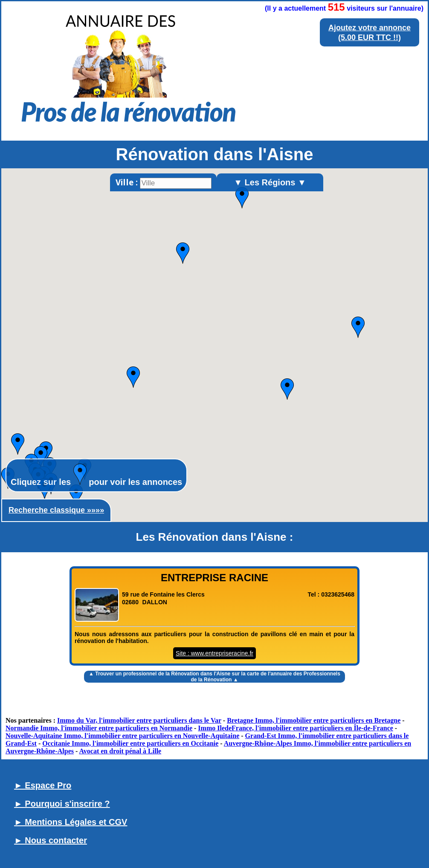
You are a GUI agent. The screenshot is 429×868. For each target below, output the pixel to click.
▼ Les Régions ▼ (270, 182)
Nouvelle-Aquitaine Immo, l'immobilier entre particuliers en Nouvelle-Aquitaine (122, 736)
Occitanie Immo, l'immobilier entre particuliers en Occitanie (130, 743)
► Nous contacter (51, 840)
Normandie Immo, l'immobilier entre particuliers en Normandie (99, 728)
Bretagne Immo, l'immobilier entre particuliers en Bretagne (314, 720)
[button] (133, 377)
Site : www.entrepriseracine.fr (214, 653)
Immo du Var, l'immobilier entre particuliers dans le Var (139, 720)
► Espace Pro (43, 785)
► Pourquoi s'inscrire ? (62, 804)
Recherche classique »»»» (56, 510)
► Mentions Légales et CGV (71, 822)
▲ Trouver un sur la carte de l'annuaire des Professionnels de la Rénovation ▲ (214, 677)
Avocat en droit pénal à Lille (120, 751)
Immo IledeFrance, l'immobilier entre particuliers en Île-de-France (296, 728)
